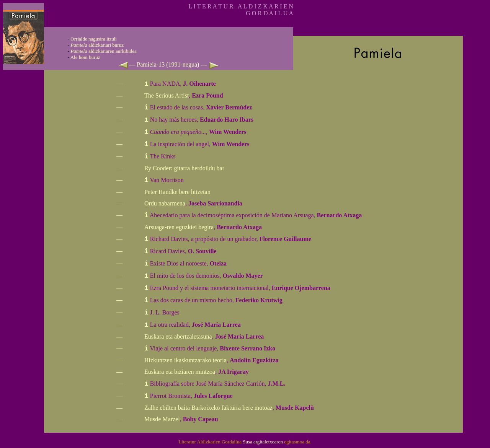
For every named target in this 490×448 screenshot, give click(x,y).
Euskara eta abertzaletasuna (178, 336)
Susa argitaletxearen (263, 442)
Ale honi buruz (85, 57)
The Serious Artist (167, 95)
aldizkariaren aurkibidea (104, 51)
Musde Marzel (162, 419)
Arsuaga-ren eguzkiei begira (179, 227)
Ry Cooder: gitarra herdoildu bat (184, 168)
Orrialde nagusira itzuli (94, 39)
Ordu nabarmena (165, 203)
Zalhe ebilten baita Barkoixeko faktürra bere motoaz (208, 408)
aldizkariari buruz (97, 45)
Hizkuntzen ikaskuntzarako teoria (185, 360)
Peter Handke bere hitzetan (177, 192)
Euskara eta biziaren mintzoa (180, 372)
